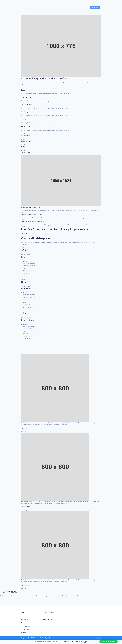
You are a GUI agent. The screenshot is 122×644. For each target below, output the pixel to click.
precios (23, 616)
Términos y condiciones (48, 612)
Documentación (27, 626)
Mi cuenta (24, 633)
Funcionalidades (25, 609)
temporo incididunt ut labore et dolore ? (33, 214)
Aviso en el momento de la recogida (47, 642)
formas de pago (25, 619)
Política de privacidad (47, 619)
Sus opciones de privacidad (72, 642)
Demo (23, 612)
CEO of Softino (25, 432)
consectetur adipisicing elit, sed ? (31, 207)
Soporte (23, 623)
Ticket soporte (27, 629)
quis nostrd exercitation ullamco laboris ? (33, 221)
